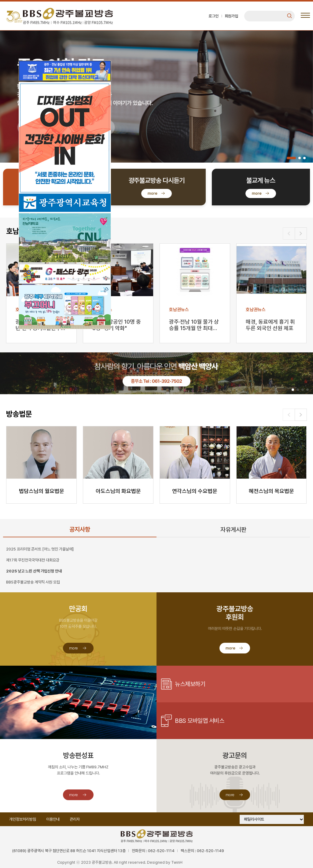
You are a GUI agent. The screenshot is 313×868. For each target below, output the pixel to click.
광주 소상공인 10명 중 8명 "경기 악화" (117, 325)
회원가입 (231, 16)
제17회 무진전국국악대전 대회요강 (33, 560)
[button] (291, 158)
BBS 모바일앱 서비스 (199, 721)
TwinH (177, 862)
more (153, 193)
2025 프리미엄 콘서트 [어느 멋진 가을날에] (40, 549)
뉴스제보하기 (190, 684)
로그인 (214, 16)
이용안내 (53, 819)
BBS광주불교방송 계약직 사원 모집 (33, 582)
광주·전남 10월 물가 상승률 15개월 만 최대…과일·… (194, 325)
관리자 (75, 819)
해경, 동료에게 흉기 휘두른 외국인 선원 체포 (270, 325)
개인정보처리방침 (23, 819)
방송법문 (19, 414)
